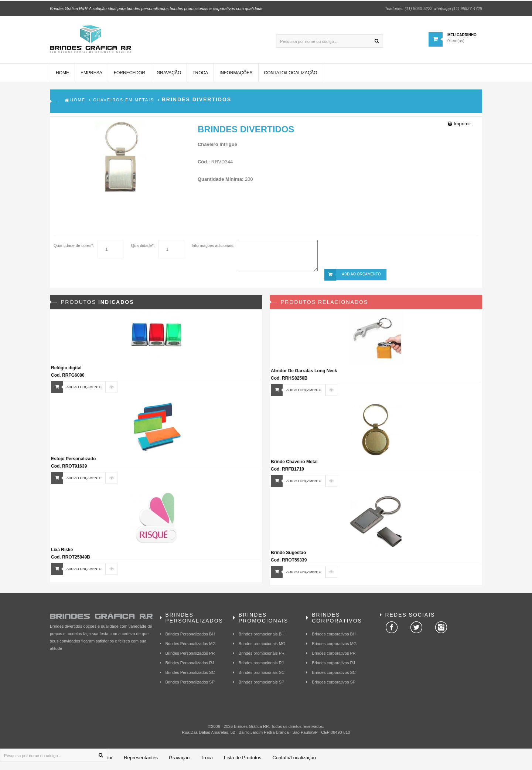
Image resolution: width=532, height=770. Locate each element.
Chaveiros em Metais (124, 103)
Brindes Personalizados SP (190, 685)
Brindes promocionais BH (262, 637)
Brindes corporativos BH (334, 637)
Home (62, 76)
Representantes (141, 761)
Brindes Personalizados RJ (190, 666)
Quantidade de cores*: (74, 248)
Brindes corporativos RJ (333, 666)
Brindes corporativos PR (334, 656)
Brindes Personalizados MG (191, 647)
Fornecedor (129, 76)
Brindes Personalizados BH (190, 637)
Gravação (169, 76)
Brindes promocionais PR (262, 656)
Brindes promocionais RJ (261, 666)
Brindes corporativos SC (334, 675)
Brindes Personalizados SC (190, 675)
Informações (236, 76)
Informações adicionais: (213, 248)
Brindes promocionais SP (262, 685)
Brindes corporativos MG (334, 647)
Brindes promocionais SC (262, 675)
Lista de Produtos (243, 761)
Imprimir (459, 127)
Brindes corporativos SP (334, 685)
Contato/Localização (291, 76)
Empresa (91, 76)
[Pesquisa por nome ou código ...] (330, 40)
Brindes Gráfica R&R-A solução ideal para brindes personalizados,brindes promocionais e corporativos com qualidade (156, 7)
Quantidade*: (143, 248)
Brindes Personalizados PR (190, 656)
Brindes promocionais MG (262, 647)
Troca (200, 76)
